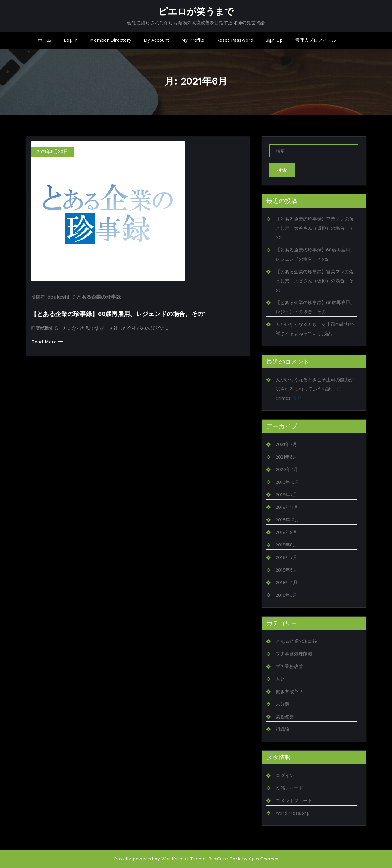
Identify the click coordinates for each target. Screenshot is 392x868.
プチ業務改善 (289, 666)
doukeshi (58, 297)
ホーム (45, 40)
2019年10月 (287, 482)
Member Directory (111, 40)
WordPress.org (292, 813)
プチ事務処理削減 (294, 654)
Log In (71, 40)
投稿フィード (289, 788)
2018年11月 (287, 507)
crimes (283, 398)
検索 (282, 170)
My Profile (193, 40)
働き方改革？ (289, 692)
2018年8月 (286, 545)
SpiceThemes (264, 859)
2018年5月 (286, 570)
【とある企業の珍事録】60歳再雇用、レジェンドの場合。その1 (118, 314)
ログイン (285, 776)
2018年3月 (286, 595)
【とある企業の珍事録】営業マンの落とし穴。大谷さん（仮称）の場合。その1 (315, 281)
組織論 (283, 729)
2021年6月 (286, 457)
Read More (47, 342)
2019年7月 (286, 495)
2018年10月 (287, 520)
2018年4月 (287, 583)
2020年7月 (287, 470)
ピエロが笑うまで (196, 11)
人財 (280, 679)
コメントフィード (294, 801)
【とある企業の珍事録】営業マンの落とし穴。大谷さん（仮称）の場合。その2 (315, 228)
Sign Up (274, 40)
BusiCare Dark (224, 859)
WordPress (174, 859)
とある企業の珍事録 (99, 297)
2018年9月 (286, 532)
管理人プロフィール (316, 40)
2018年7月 (286, 557)
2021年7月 (286, 444)
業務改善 (285, 717)
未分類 (283, 704)
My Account (156, 40)
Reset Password (235, 40)
